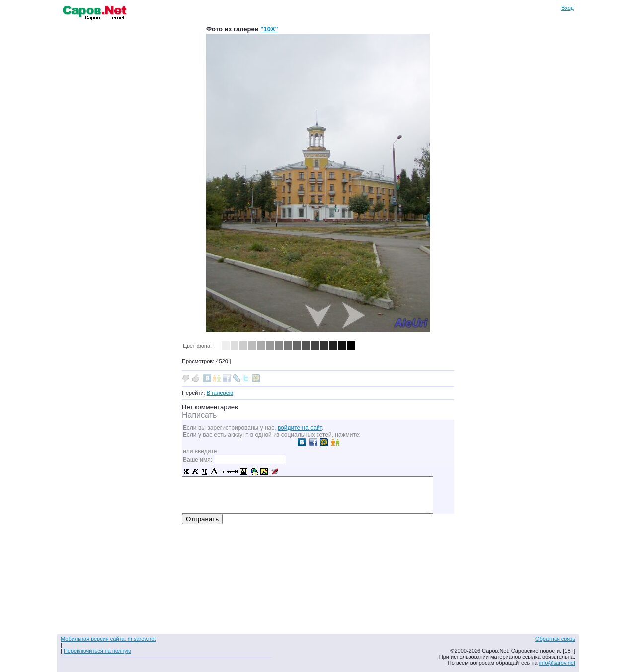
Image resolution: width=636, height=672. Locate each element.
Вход (568, 8)
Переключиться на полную (97, 651)
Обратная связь (555, 639)
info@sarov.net (557, 663)
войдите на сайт (300, 428)
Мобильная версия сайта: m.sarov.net (108, 639)
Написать (199, 415)
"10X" (269, 29)
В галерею (220, 393)
